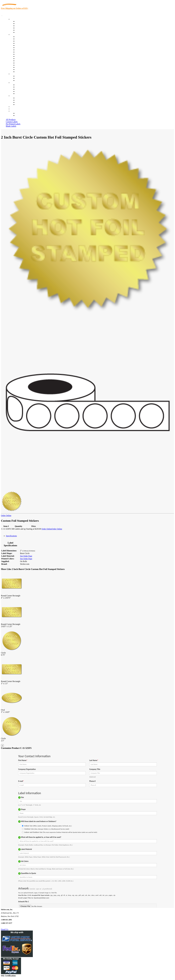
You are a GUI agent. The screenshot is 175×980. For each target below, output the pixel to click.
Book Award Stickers (24, 72)
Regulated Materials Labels (26, 67)
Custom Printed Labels (24, 24)
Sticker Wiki (20, 89)
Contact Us (15, 96)
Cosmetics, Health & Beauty (27, 50)
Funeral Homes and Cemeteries (28, 69)
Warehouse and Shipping (25, 52)
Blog (17, 87)
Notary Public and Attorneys (27, 48)
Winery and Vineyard (24, 43)
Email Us (5, 929)
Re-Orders (15, 107)
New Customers (22, 115)
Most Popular (21, 30)
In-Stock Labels (22, 21)
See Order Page (26, 556)
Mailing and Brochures (25, 59)
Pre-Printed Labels (13, 124)
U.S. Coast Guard (22, 65)
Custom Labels (12, 122)
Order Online (6, 516)
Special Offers (21, 32)
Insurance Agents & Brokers (27, 41)
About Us (14, 83)
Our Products (16, 19)
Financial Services (23, 56)
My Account (16, 109)
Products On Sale (22, 26)
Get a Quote (20, 78)
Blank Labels (11, 126)
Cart (12, 111)
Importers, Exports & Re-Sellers (28, 45)
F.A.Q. (18, 94)
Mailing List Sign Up (24, 102)
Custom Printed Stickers (25, 54)
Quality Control (22, 39)
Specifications (11, 536)
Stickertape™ (21, 61)
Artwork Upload (22, 80)
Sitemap (19, 104)
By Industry (15, 34)
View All (19, 37)
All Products (11, 120)
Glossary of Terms (23, 91)
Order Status (20, 100)
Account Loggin (22, 113)
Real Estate (20, 63)
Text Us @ (10, 927)
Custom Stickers (17, 74)
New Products (21, 28)
